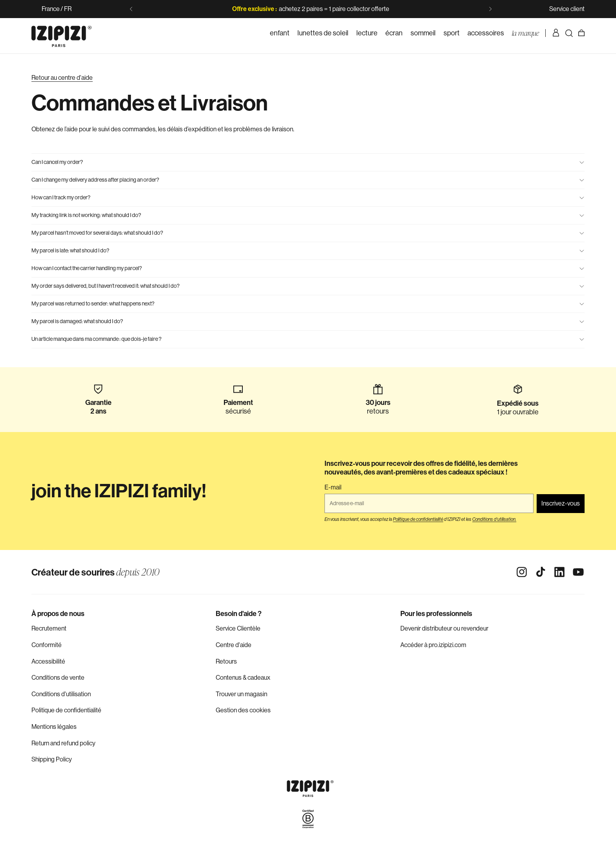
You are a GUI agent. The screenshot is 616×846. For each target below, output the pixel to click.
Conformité (47, 645)
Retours (226, 661)
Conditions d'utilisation (61, 694)
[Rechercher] (569, 33)
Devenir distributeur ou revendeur (444, 628)
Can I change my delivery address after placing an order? (308, 180)
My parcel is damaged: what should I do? (308, 321)
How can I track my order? (308, 197)
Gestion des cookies (243, 710)
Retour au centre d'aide (62, 78)
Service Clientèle (238, 628)
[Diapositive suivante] (490, 9)
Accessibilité (48, 661)
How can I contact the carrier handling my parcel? (308, 268)
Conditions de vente (58, 678)
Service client (567, 9)
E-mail (333, 487)
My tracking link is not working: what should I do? (308, 215)
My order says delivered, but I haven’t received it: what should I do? (308, 286)
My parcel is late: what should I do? (308, 250)
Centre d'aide (234, 645)
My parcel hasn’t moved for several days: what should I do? (308, 233)
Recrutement (49, 628)
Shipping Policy (52, 759)
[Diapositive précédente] (131, 9)
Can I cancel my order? (308, 162)
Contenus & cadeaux (243, 678)
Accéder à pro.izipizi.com (433, 645)
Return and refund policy (63, 743)
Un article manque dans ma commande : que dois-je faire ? (308, 339)
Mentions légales (54, 727)
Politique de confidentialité (66, 710)
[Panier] (581, 33)
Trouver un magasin (241, 694)
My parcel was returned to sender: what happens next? (308, 303)
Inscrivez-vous (561, 503)
